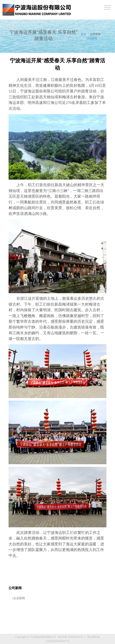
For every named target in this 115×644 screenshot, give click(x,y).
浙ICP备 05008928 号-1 (72, 637)
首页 (84, 34)
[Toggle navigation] (107, 7)
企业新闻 (92, 38)
